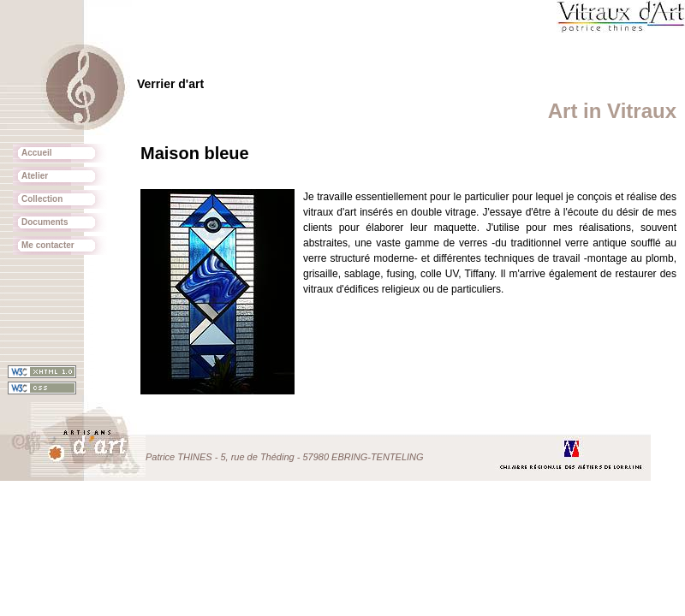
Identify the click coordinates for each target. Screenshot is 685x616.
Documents (45, 222)
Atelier (35, 176)
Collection (42, 199)
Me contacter (48, 245)
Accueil (37, 153)
